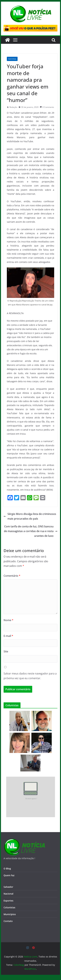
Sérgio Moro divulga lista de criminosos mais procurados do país (30, 516)
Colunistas (9, 907)
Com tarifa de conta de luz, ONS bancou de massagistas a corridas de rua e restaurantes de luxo (31, 531)
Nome (8, 620)
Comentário (12, 576)
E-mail (8, 636)
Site (6, 651)
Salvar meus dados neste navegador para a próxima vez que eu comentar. (30, 676)
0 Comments (47, 107)
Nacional (12, 59)
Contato (8, 921)
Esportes (8, 901)
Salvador (8, 887)
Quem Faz (9, 875)
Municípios (10, 914)
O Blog (7, 869)
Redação (13, 107)
